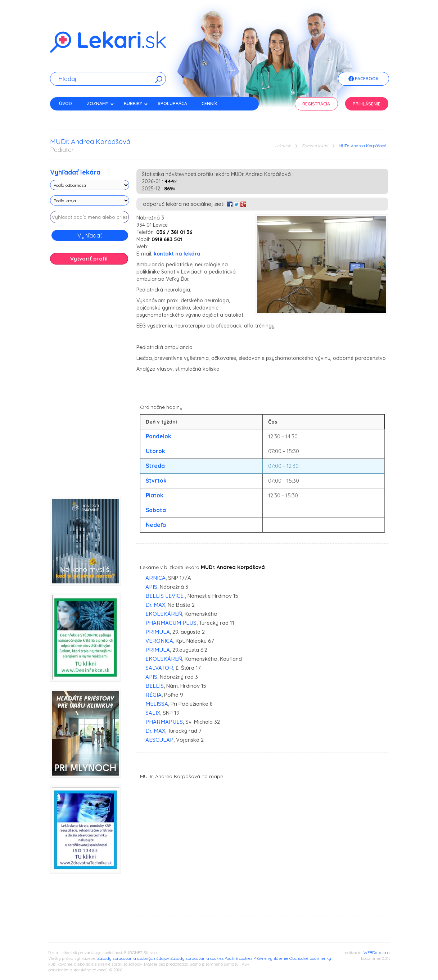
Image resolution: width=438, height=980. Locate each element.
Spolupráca (172, 103)
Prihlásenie (367, 104)
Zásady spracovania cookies (197, 958)
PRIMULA (158, 632)
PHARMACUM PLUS (171, 623)
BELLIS (155, 686)
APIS (151, 587)
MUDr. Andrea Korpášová (363, 146)
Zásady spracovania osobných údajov (133, 958)
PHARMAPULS (164, 722)
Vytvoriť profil (89, 259)
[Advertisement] (90, 383)
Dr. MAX (155, 605)
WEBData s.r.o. (377, 953)
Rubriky (136, 103)
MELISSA (157, 704)
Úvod (66, 103)
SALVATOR (159, 668)
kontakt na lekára (177, 254)
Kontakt (69, 116)
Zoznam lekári (315, 146)
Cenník (209, 103)
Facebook (364, 79)
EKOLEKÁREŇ (164, 614)
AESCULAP (159, 740)
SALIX (153, 713)
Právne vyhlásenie (271, 958)
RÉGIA (153, 695)
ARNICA (155, 578)
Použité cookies (238, 958)
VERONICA (159, 641)
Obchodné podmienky (310, 958)
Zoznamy (100, 103)
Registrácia (316, 104)
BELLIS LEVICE (165, 596)
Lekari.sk (283, 146)
